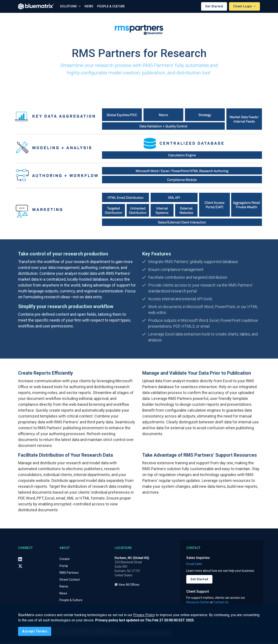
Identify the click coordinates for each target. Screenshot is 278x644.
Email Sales (194, 564)
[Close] (35, 631)
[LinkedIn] (20, 559)
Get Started (214, 6)
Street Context (70, 580)
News (89, 6)
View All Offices (127, 585)
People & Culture (111, 6)
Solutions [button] (69, 6)
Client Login (243, 6)
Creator (65, 559)
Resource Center (198, 602)
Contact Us (221, 602)
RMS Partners (69, 573)
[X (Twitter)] (20, 566)
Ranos (64, 586)
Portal (64, 566)
